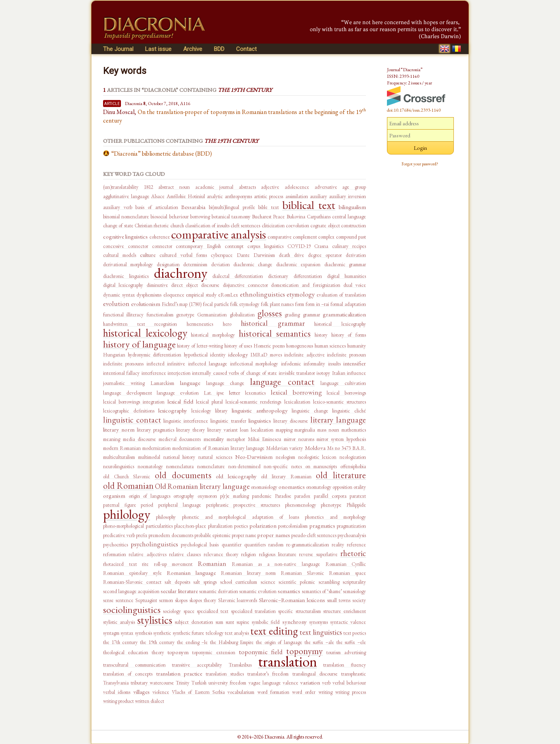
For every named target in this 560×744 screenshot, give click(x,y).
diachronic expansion (298, 264)
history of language (139, 344)
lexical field (180, 401)
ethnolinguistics (262, 294)
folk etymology (245, 304)
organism (114, 496)
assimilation (297, 196)
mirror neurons (299, 439)
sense (108, 600)
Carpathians (319, 217)
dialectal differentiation (238, 276)
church (177, 225)
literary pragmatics (156, 430)
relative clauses (185, 554)
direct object (185, 285)
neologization (353, 457)
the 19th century (157, 642)
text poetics (355, 633)
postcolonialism (293, 526)
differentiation (308, 276)
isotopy (323, 373)
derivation (356, 255)
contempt (234, 246)
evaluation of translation (341, 295)
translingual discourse (315, 674)
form (300, 304)
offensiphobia (353, 466)
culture (148, 255)
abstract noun (174, 187)
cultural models (120, 255)
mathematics (354, 430)
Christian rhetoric (152, 225)
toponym (178, 652)
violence (161, 692)
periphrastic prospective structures (243, 505)
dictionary (278, 276)
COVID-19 (299, 246)
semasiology (354, 591)
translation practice (179, 673)
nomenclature (211, 466)
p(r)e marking (234, 496)
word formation (273, 692)
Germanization (212, 315)
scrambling (329, 582)
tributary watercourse (152, 683)
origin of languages (150, 496)
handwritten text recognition (140, 324)
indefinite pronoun (346, 355)
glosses (270, 313)
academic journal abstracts (226, 187)
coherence (160, 237)
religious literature (278, 554)
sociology (172, 611)
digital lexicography (123, 285)
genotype (185, 315)
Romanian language (191, 573)
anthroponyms (238, 196)
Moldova (315, 448)
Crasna (321, 246)
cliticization (273, 225)
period (147, 505)
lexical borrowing (296, 392)
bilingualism (352, 207)
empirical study (201, 295)
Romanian (212, 563)
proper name (244, 535)
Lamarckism (162, 383)
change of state (118, 225)
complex (326, 237)
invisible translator (297, 373)
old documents (183, 475)
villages (142, 692)
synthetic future (188, 633)
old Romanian (128, 486)
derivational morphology (128, 264)
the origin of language (279, 642)
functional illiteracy (123, 315)
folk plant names (277, 304)
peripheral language (180, 505)
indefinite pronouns (123, 364)
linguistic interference (186, 421)
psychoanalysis (352, 535)
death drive (291, 255)
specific (285, 611)
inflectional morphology (254, 364)
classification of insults (207, 225)
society (359, 600)
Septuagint (146, 600)
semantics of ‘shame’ (322, 591)
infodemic (291, 364)
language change (225, 383)
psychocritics (115, 545)
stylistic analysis (119, 622)
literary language (338, 420)
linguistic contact (132, 420)
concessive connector (126, 246)
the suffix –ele (351, 642)
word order (304, 692)
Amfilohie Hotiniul (186, 196)
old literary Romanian (286, 476)
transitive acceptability (197, 665)
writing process (351, 692)
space (189, 611)
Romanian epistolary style (132, 573)
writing (325, 692)
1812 (149, 187)
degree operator (325, 255)
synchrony (295, 622)
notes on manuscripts (314, 466)
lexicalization (297, 402)
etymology (301, 294)
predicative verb (119, 535)
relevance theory (221, 554)
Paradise (283, 496)
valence (290, 683)
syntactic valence (348, 622)
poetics (241, 526)
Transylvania (116, 683)
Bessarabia (193, 207)
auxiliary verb (118, 207)
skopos (181, 600)
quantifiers (255, 545)
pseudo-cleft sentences (314, 535)
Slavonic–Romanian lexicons (292, 600)
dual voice (355, 285)
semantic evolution (258, 591)
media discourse (139, 439)
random (276, 545)
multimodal (149, 457)
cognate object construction (338, 225)
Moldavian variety (284, 448)
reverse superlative (318, 554)
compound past (351, 237)
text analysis (238, 633)
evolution (116, 304)
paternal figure (120, 505)
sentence (124, 600)
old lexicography (236, 476)
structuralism (308, 611)
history (321, 335)
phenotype (331, 505)
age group (354, 187)
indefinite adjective (304, 355)
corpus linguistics (265, 246)
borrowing (200, 217)
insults (334, 364)
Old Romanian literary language (202, 486)
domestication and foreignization (306, 285)
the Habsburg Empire (232, 642)
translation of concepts (128, 674)
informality (314, 364)
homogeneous (300, 346)
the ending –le (192, 642)
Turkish (199, 683)
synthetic (162, 633)
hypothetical (196, 355)
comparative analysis (219, 234)
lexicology (201, 411)
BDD (219, 49)
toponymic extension (213, 652)
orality (360, 487)
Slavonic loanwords (238, 600)
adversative (326, 187)
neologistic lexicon (318, 457)
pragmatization (351, 526)
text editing (274, 631)
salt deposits (177, 582)
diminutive (157, 285)
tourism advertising (346, 652)
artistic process (269, 196)
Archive (193, 49)
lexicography (173, 410)
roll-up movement (173, 564)
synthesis (143, 633)
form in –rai (318, 304)
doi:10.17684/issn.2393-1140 (414, 110)
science (268, 582)
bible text (269, 207)
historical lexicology (145, 333)
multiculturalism (119, 457)
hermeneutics (200, 324)
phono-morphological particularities (138, 526)
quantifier (232, 545)
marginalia (305, 430)
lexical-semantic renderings (253, 402)
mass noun (328, 430)
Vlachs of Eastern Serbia (198, 692)
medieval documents (180, 439)
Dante (243, 255)
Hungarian (114, 355)
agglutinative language (126, 196)
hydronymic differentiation (155, 355)
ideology (238, 354)
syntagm (111, 633)
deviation (220, 264)
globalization (242, 315)
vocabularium (241, 692)
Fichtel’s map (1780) (182, 304)
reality (338, 545)
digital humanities (346, 276)
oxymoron (207, 496)
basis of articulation (157, 207)
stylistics (155, 620)
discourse (210, 285)
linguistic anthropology (260, 410)
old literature (341, 475)
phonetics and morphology (335, 517)
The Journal (118, 49)
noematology (150, 466)
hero (227, 324)
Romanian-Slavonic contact (132, 582)
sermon (166, 600)
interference (154, 373)
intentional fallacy (121, 373)
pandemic (262, 496)
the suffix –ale (319, 642)
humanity (357, 346)
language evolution (178, 393)
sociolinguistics (132, 609)
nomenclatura (180, 466)
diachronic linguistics (126, 276)
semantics (289, 591)
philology (127, 514)
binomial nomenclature (126, 217)
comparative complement (292, 237)
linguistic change (310, 411)
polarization (263, 526)
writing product (118, 701)
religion (248, 554)
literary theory (191, 430)
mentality (214, 439)
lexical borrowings (346, 393)
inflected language (208, 364)
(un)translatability (121, 187)
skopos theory (203, 600)
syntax (127, 633)
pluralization (220, 526)
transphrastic (353, 674)
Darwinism (264, 255)
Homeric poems (269, 346)
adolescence (297, 187)
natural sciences (215, 457)
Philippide (356, 505)
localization (262, 430)
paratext (358, 496)
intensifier (355, 363)
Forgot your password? (420, 164)
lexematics (255, 393)
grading (292, 315)
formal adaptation (348, 304)
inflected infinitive (166, 364)
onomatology (319, 487)
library (221, 411)
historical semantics (275, 333)
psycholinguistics (154, 544)
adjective (270, 187)
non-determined (244, 466)
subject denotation (194, 622)
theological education (126, 652)
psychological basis (200, 545)
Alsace (158, 196)
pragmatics (322, 526)
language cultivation (343, 383)
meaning (112, 439)
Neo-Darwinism (254, 457)
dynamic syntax (119, 295)
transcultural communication (134, 665)
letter (235, 392)
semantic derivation (219, 591)
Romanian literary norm (248, 573)
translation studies (225, 674)
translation (288, 661)
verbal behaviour (349, 683)
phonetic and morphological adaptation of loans (241, 517)
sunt (230, 622)
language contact (282, 382)
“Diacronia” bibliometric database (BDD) (162, 154)
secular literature (179, 591)
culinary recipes (349, 246)
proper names (274, 535)
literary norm (119, 429)
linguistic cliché (349, 411)
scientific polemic (297, 582)
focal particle (216, 304)
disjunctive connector (245, 285)
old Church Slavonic (127, 476)
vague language (265, 683)
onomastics (292, 487)
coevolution (297, 225)
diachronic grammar (345, 264)
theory (158, 652)
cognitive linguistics (125, 236)
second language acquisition (131, 591)
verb (326, 683)
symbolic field (266, 622)
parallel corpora (330, 496)
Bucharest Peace (268, 217)
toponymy (304, 651)
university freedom (227, 683)
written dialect (150, 701)
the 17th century (120, 642)
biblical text (309, 205)
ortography (184, 496)
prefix (142, 535)
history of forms (349, 335)
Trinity (183, 683)
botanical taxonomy (231, 217)
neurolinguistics (119, 466)
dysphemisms (149, 295)
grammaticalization (344, 314)
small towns (339, 600)
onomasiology (264, 487)
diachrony (181, 273)
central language (349, 217)
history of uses (238, 346)
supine (243, 622)
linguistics (260, 420)
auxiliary (318, 196)
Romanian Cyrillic (346, 564)
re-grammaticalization (308, 545)
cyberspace (222, 255)
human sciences (330, 346)
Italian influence (349, 373)
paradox (302, 496)
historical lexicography (340, 324)
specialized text (213, 611)
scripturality (354, 582)
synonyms (318, 622)
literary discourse (291, 421)
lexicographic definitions (129, 411)
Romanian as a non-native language (276, 564)
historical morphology (213, 335)
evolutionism (146, 304)
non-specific (276, 466)
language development (128, 393)
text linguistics (321, 632)
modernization (157, 448)
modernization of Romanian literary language (218, 448)
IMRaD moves (266, 355)
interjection (179, 373)
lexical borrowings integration (134, 402)
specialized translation (253, 611)
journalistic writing (124, 383)
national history (179, 457)
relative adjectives (147, 554)
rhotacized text (120, 564)
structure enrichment (345, 611)
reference (356, 545)
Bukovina (296, 217)
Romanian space (347, 573)
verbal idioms (117, 692)
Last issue (158, 49)
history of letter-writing (200, 346)
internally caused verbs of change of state (234, 373)
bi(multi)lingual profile (232, 207)
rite (145, 564)
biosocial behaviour (169, 217)
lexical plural (209, 402)
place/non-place (190, 526)
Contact (246, 49)
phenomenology (301, 505)
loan (244, 430)
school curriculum (239, 582)
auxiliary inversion (347, 196)
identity (218, 355)
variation (310, 682)
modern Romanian (122, 448)
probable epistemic (213, 535)
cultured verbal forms (183, 255)
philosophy (166, 517)
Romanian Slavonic (302, 573)
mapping (284, 430)
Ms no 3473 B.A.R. (346, 448)
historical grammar (273, 323)
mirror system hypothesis (341, 439)
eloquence (174, 295)
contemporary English (198, 246)
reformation (115, 554)
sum (219, 622)
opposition (342, 487)
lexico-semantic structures (339, 402)
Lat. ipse (214, 393)
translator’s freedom (268, 674)
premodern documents (171, 535)
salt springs (205, 582)
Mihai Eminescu (264, 439)
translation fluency (345, 665)
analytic (215, 196)
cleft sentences (245, 225)
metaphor (236, 439)
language (190, 383)
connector (162, 246)
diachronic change (253, 264)
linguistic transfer (228, 421)
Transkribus (240, 665)
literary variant (222, 430)
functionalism (160, 315)
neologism (285, 457)
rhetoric (353, 553)
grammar (311, 315)
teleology (215, 633)
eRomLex (228, 295)
